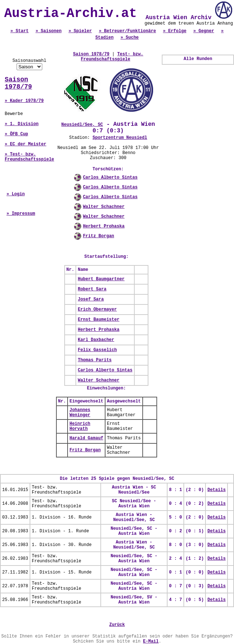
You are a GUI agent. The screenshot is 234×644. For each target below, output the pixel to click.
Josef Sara (91, 299)
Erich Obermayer (97, 310)
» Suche (130, 38)
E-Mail (151, 641)
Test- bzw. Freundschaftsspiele (112, 57)
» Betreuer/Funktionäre (127, 31)
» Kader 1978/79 (24, 101)
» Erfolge (175, 31)
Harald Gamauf (86, 438)
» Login (16, 194)
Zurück (117, 625)
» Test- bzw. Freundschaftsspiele (29, 157)
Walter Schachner (104, 207)
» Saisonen (48, 31)
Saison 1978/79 (18, 83)
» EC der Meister (25, 144)
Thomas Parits (95, 360)
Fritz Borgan (99, 236)
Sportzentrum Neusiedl (120, 138)
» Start (19, 31)
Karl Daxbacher (96, 340)
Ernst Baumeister (98, 320)
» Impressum (21, 214)
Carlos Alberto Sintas (110, 178)
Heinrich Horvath (80, 426)
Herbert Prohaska (104, 226)
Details (216, 490)
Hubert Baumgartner (101, 279)
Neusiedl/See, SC (82, 125)
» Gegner (204, 31)
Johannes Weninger (80, 413)
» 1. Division (22, 124)
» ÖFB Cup (16, 134)
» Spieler (80, 31)
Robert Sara (92, 289)
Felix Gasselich (97, 350)
